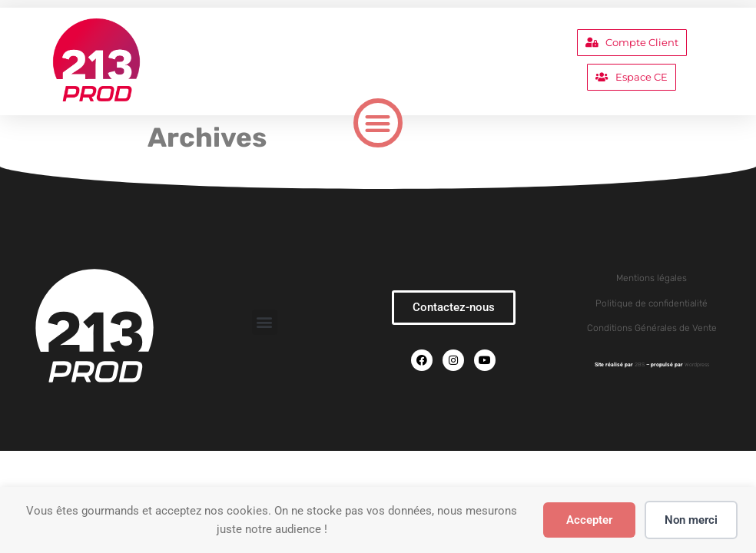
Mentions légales (652, 278)
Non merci (691, 520)
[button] (378, 123)
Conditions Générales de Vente (652, 328)
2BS (640, 364)
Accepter (589, 520)
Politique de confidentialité (652, 303)
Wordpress (697, 364)
